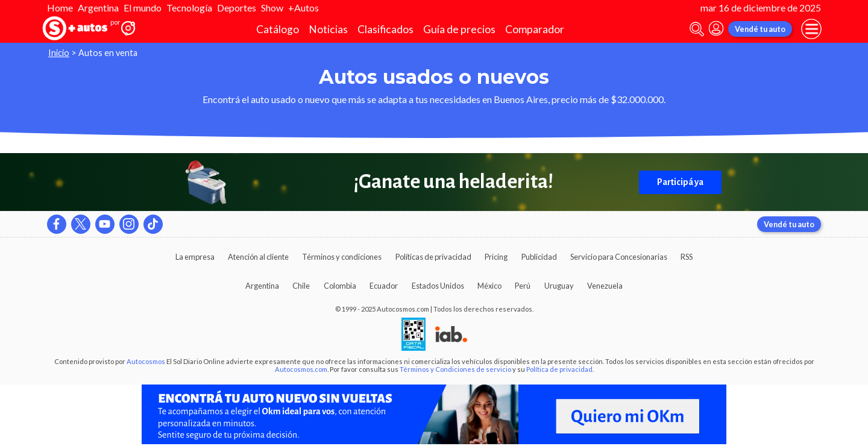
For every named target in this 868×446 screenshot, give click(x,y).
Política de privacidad (559, 369)
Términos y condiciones (342, 257)
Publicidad (539, 257)
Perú (523, 286)
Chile (301, 286)
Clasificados (385, 29)
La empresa (195, 257)
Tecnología (189, 8)
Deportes (237, 8)
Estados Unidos (438, 286)
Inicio (59, 53)
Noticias (328, 29)
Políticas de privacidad (433, 257)
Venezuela (605, 286)
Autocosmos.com (301, 369)
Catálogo (278, 29)
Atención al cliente (258, 257)
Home (60, 8)
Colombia (340, 286)
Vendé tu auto (760, 29)
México (489, 286)
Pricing (496, 257)
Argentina (98, 8)
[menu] (811, 29)
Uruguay (559, 286)
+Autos (303, 8)
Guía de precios (459, 29)
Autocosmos (146, 361)
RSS (687, 257)
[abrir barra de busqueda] (697, 29)
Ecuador (384, 286)
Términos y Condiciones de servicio (455, 369)
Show (272, 8)
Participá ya (680, 182)
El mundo (143, 8)
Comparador (535, 29)
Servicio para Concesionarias (619, 257)
